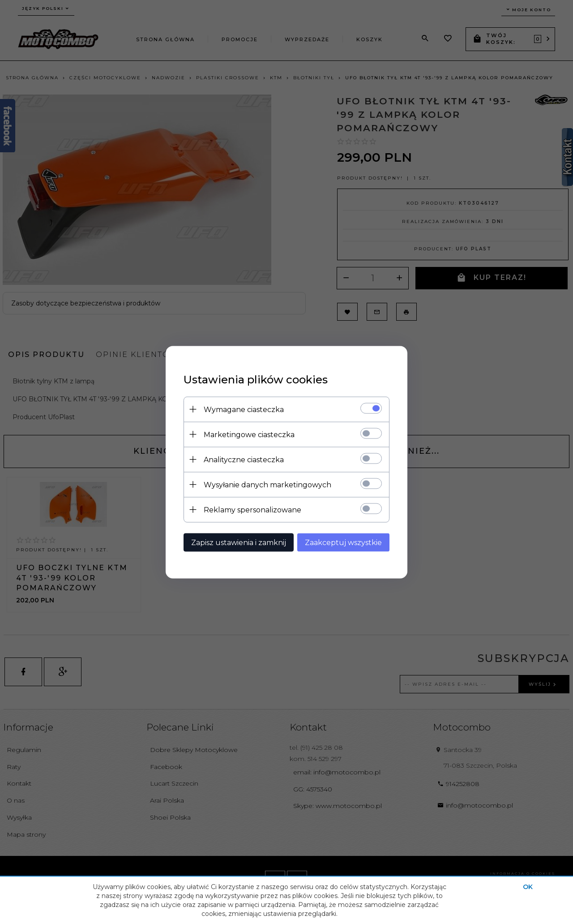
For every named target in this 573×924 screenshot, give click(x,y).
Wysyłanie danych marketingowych (267, 484)
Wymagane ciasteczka (244, 409)
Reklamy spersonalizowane (252, 509)
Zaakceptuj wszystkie (343, 542)
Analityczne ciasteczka (244, 459)
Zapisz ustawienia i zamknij (239, 542)
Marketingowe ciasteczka (249, 434)
